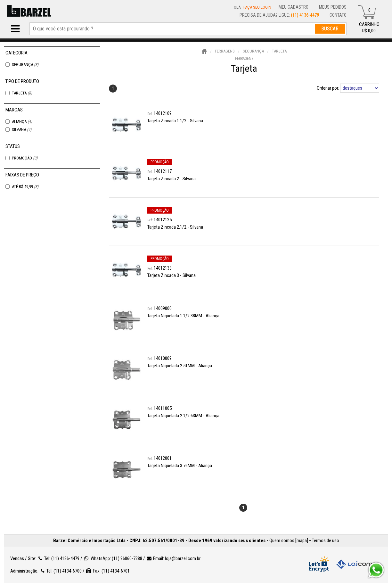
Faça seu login (257, 7)
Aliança (22, 122)
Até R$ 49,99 (25, 187)
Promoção (25, 158)
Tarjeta (22, 93)
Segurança (25, 65)
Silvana (22, 130)
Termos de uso (326, 541)
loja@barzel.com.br (183, 558)
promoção (160, 162)
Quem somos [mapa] (289, 541)
